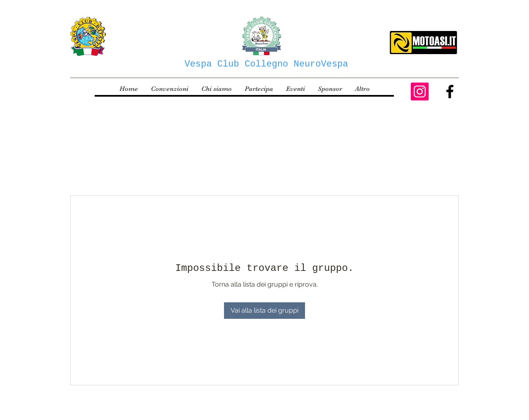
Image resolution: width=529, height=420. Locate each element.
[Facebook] (450, 91)
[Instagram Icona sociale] (420, 91)
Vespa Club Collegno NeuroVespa (266, 64)
